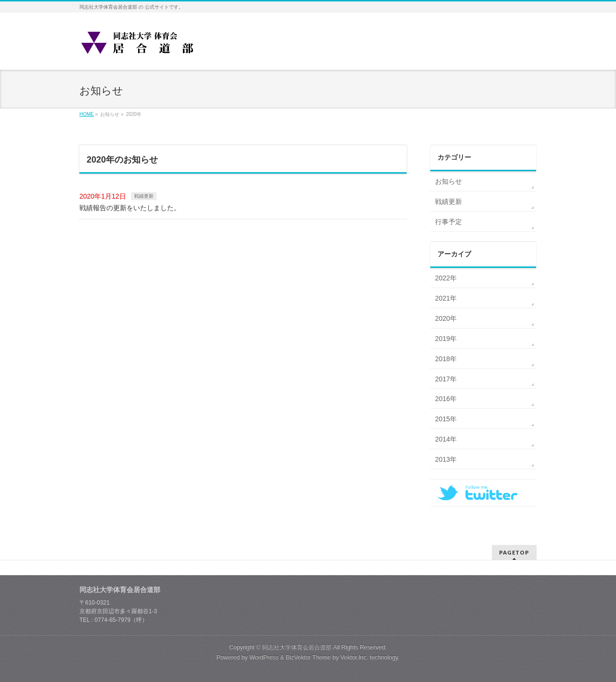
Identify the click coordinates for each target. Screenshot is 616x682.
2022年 (446, 278)
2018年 (446, 359)
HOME (87, 114)
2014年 (446, 439)
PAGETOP (514, 552)
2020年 (446, 318)
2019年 (446, 339)
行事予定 (449, 222)
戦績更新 (144, 196)
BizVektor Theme (308, 657)
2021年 (446, 298)
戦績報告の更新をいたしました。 (130, 208)
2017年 (446, 379)
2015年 (446, 419)
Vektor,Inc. (354, 657)
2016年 (446, 399)
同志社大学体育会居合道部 (297, 647)
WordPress (264, 657)
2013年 (446, 459)
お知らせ (449, 181)
